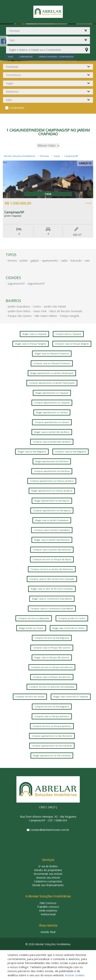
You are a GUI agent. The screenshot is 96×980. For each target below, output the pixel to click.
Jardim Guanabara (19, 306)
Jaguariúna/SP (36, 283)
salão (64, 261)
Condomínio (17, 108)
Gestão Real (48, 932)
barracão (76, 261)
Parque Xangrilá (70, 316)
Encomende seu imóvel (48, 874)
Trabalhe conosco (48, 907)
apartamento (50, 261)
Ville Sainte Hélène (46, 316)
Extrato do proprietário (48, 870)
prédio (24, 261)
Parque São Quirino (20, 316)
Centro (37, 306)
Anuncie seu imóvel (48, 878)
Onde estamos (48, 910)
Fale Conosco (48, 903)
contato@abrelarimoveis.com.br (50, 830)
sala (87, 261)
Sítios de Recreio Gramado (66, 311)
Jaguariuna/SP (16, 283)
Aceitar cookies (75, 975)
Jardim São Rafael (55, 306)
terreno (12, 261)
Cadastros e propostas (48, 881)
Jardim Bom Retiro (19, 311)
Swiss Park (40, 311)
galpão (35, 261)
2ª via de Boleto (48, 866)
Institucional (48, 914)
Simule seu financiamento (48, 885)
